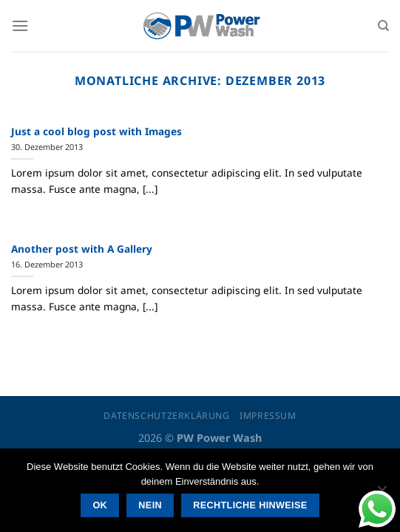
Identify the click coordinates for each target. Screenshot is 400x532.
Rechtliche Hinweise (250, 505)
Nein (150, 505)
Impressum (268, 416)
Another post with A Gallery (82, 249)
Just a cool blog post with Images (96, 132)
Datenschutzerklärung (166, 416)
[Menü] (20, 25)
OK (100, 505)
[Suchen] (383, 26)
